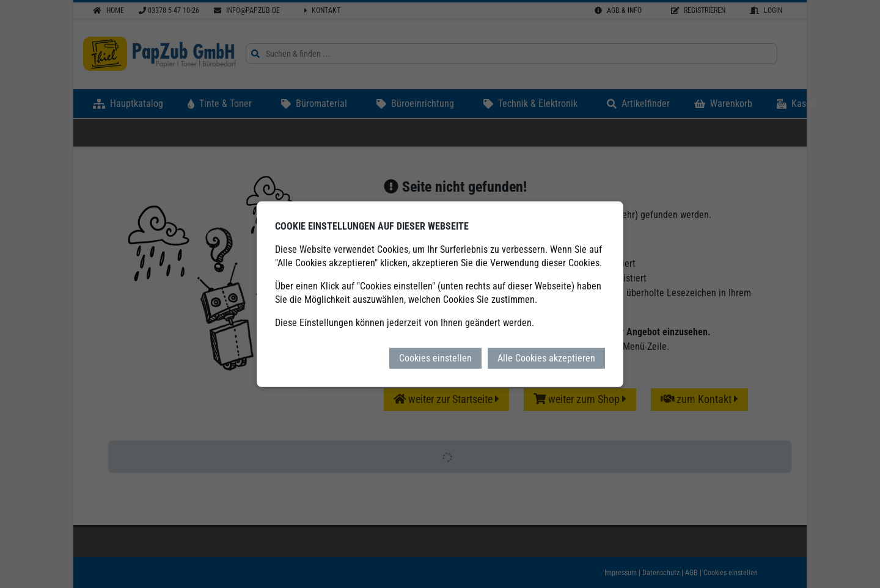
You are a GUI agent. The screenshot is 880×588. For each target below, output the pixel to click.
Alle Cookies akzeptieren (546, 358)
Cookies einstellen (435, 358)
